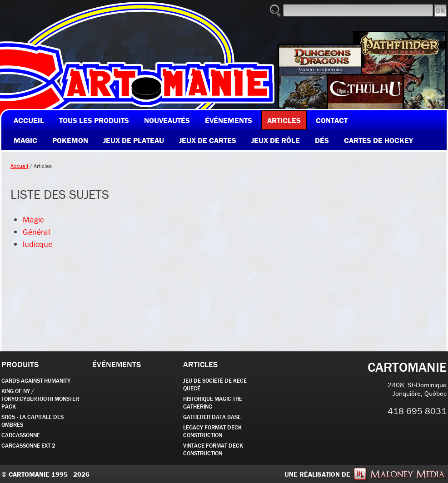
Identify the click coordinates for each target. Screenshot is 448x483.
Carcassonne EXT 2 (28, 446)
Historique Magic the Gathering (213, 403)
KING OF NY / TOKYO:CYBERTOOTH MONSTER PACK (40, 399)
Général (36, 232)
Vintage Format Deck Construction (213, 449)
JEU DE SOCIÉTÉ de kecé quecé (215, 384)
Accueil (19, 166)
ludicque (37, 244)
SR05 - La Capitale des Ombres (32, 421)
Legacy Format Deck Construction (212, 431)
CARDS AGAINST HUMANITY (36, 381)
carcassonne (21, 435)
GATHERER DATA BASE (212, 417)
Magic (33, 219)
